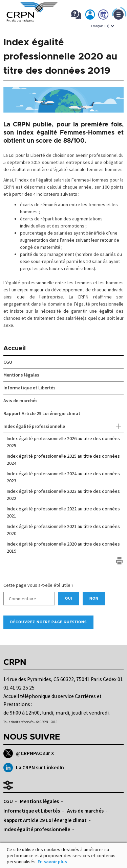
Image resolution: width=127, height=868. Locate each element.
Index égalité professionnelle (63, 427)
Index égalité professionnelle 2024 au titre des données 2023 (63, 477)
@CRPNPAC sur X (29, 753)
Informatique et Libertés (29, 388)
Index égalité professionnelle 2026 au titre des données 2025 (63, 442)
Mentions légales (21, 375)
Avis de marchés (20, 401)
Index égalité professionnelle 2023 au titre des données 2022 (63, 495)
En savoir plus (52, 862)
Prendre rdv (104, 16)
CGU (8, 362)
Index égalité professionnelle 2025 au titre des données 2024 (63, 460)
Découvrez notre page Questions (48, 622)
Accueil (15, 348)
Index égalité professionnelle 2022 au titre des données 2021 (63, 512)
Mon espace (90, 16)
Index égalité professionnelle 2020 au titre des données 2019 (63, 547)
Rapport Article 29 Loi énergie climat (42, 413)
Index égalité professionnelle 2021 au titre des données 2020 (63, 530)
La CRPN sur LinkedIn (34, 768)
